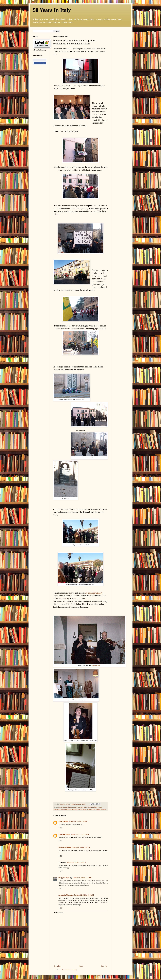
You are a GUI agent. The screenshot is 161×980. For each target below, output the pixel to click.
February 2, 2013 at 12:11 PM (82, 878)
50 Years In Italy (52, 10)
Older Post (104, 966)
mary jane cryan (64, 878)
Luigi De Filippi (95, 665)
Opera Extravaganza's (94, 593)
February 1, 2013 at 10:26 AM (77, 863)
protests (80, 809)
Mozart (63, 809)
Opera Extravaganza (71, 809)
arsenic (75, 807)
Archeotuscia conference (65, 807)
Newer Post (57, 966)
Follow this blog (40, 63)
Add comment (59, 913)
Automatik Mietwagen (66, 895)
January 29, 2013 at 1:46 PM (81, 847)
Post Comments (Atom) (69, 970)
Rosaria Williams (64, 834)
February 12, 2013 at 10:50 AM (84, 895)
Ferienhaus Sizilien (65, 847)
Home (81, 966)
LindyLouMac (63, 821)
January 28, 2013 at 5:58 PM (78, 821)
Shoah (84, 809)
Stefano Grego (91, 809)
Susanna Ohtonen (101, 809)
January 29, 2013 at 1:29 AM (80, 834)
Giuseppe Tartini (83, 807)
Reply (60, 828)
